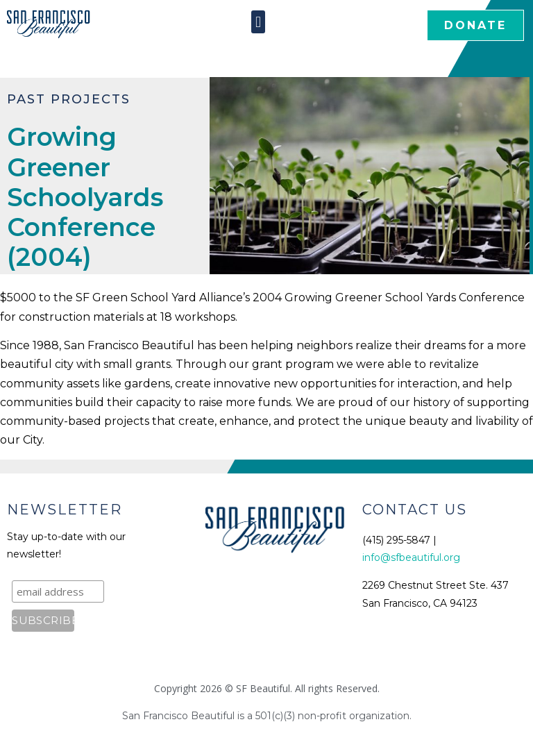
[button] (258, 22)
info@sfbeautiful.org (411, 557)
